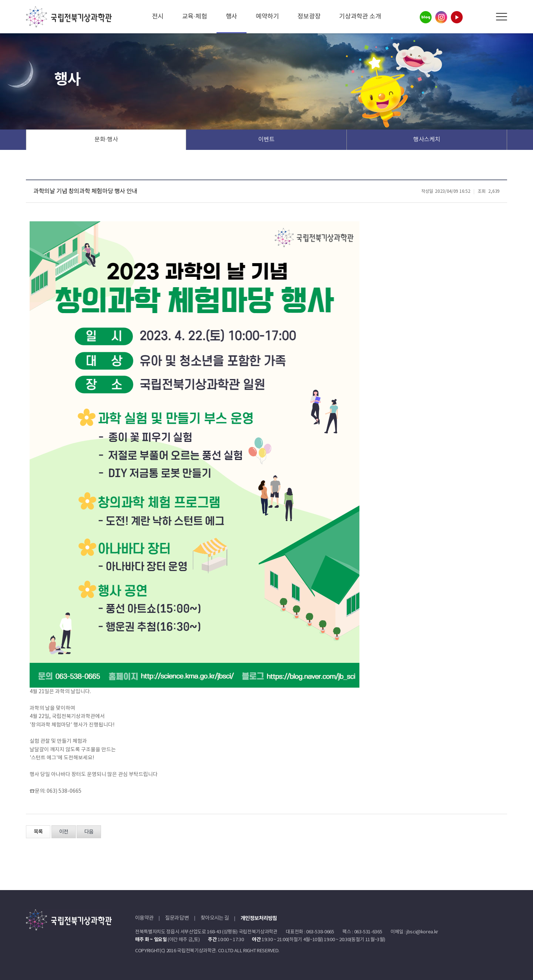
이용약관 (144, 918)
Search (485, 17)
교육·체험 (195, 17)
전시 (158, 17)
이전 (64, 832)
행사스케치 (427, 140)
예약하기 (267, 17)
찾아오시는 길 (215, 918)
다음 (89, 832)
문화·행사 (106, 140)
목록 (38, 832)
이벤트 (266, 140)
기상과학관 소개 (360, 17)
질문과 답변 (177, 918)
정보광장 (309, 17)
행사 (232, 17)
